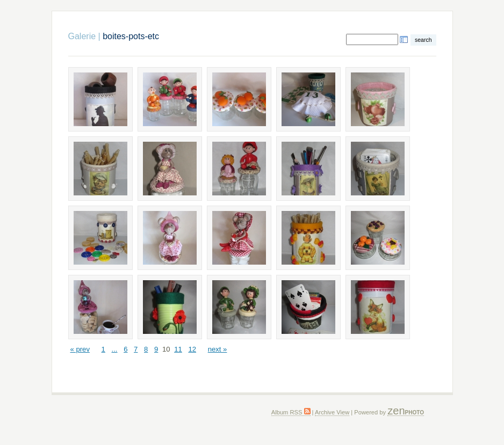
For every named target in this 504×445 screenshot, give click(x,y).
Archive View (332, 412)
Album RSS (291, 412)
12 (192, 349)
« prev (80, 349)
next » (218, 349)
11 (178, 349)
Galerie (82, 36)
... (115, 349)
